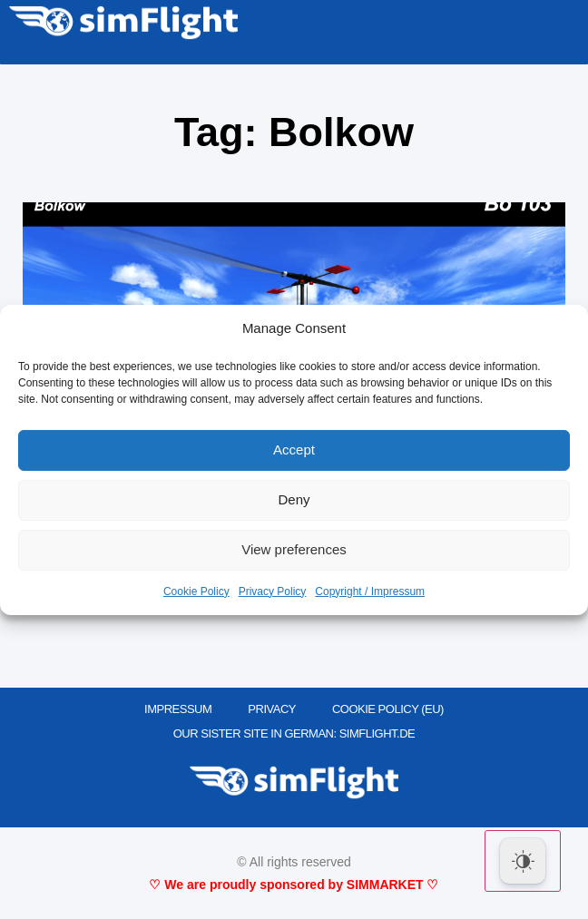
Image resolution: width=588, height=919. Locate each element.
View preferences (294, 549)
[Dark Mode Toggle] (523, 861)
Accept (294, 450)
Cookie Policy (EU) (388, 709)
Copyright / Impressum (370, 591)
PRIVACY (272, 709)
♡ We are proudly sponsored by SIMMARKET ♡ (294, 885)
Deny (294, 499)
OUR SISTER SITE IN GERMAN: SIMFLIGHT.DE (294, 733)
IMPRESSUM (178, 709)
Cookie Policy (196, 591)
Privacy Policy (273, 591)
